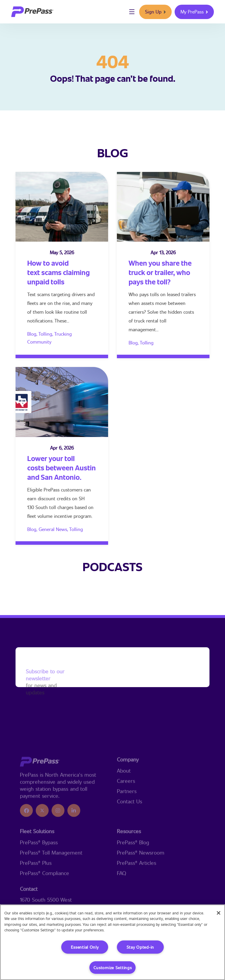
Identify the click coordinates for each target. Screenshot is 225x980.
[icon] (26, 838)
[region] (112, 942)
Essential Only (85, 947)
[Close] (219, 913)
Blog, (33, 334)
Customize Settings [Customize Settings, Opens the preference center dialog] (113, 968)
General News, (54, 529)
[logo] (32, 12)
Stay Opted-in (140, 947)
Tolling (147, 343)
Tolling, (46, 334)
